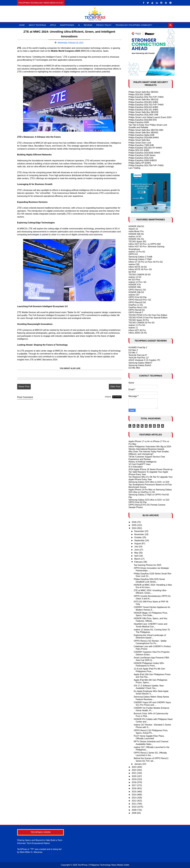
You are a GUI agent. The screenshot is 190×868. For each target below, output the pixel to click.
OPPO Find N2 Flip (138, 502)
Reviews (88, 25)
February (139, 562)
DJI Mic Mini (134, 368)
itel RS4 (132, 272)
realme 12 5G (135, 277)
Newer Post (24, 387)
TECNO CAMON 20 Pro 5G (142, 323)
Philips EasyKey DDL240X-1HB (143, 115)
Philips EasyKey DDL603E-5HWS (144, 153)
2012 (134, 801)
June (137, 550)
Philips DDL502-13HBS (139, 95)
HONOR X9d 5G (136, 226)
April (137, 556)
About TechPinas (37, 25)
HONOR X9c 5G (136, 239)
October (138, 537)
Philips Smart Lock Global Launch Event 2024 (150, 117)
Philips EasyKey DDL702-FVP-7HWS (146, 97)
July (136, 547)
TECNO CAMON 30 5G (140, 275)
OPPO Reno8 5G (137, 310)
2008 (134, 813)
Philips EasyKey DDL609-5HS (143, 120)
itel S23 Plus (134, 280)
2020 (134, 776)
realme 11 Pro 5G (137, 325)
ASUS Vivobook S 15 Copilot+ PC (144, 360)
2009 (134, 810)
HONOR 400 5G (136, 234)
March (138, 559)
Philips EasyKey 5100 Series (142, 155)
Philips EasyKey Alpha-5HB (141, 135)
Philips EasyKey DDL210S (141, 158)
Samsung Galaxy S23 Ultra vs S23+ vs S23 (149, 500)
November (139, 534)
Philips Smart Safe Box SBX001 (143, 133)
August (138, 544)
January (138, 764)
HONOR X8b (135, 287)
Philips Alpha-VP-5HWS (140, 163)
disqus (108, 397)
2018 (134, 782)
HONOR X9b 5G (136, 292)
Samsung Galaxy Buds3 (140, 365)
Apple (53, 25)
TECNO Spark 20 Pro (139, 320)
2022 (134, 770)
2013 (134, 798)
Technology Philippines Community (134, 25)
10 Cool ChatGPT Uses (140, 464)
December (139, 531)
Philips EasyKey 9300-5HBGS (143, 160)
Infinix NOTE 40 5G (138, 267)
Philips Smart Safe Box (139, 140)
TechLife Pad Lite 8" (138, 355)
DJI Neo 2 (133, 350)
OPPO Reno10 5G (137, 302)
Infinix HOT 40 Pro (137, 330)
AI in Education (136, 467)
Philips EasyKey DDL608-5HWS (144, 138)
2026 (134, 522)
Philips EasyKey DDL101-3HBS (143, 110)
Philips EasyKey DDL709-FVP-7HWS (146, 165)
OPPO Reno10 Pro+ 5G (140, 300)
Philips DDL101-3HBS (139, 150)
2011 (134, 804)
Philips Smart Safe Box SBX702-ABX (146, 130)
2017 (134, 785)
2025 (134, 525)
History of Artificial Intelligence (143, 462)
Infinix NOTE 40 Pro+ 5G (140, 269)
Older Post (115, 387)
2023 (134, 767)
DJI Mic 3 (133, 353)
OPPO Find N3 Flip (138, 297)
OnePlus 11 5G (136, 305)
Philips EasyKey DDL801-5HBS (143, 102)
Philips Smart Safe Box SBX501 (143, 92)
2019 (134, 779)
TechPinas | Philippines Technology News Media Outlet (104, 865)
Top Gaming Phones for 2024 (148, 565)
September (140, 540)
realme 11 (133, 328)
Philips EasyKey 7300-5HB (141, 145)
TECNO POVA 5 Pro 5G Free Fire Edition (148, 315)
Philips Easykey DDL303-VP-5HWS (145, 148)
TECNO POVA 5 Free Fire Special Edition (148, 318)
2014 (134, 795)
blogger (117, 397)
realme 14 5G (135, 237)
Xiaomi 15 (133, 229)
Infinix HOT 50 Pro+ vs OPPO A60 (145, 244)
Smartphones (67, 25)
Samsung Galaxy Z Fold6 (140, 257)
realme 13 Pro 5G (137, 252)
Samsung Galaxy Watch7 (140, 363)
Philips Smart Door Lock (140, 143)
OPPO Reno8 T (136, 312)
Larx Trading (134, 168)
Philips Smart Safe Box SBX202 (143, 112)
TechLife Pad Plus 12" (139, 358)
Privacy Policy (104, 25)
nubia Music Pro (136, 231)
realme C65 (134, 264)
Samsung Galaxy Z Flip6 (140, 259)
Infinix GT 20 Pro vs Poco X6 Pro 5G (146, 262)
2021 (134, 773)
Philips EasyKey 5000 (139, 122)
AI (79, 25)
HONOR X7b (135, 285)
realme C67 (134, 295)
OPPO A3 (133, 254)
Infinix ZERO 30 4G (138, 333)
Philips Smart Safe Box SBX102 (143, 100)
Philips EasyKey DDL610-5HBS (143, 107)
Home (22, 25)
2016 (134, 788)
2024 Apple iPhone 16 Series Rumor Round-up (151, 469)
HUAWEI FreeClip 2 (138, 347)
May (137, 553)
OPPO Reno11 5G (137, 290)
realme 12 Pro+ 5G (137, 282)
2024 (134, 528)
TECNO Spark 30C (137, 242)
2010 (134, 807)
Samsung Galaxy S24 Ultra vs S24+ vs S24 (149, 482)
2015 (134, 792)
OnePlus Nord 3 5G (138, 307)
